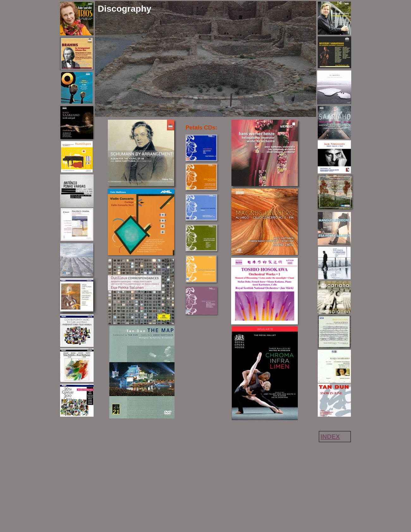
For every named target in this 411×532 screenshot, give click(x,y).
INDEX (330, 437)
